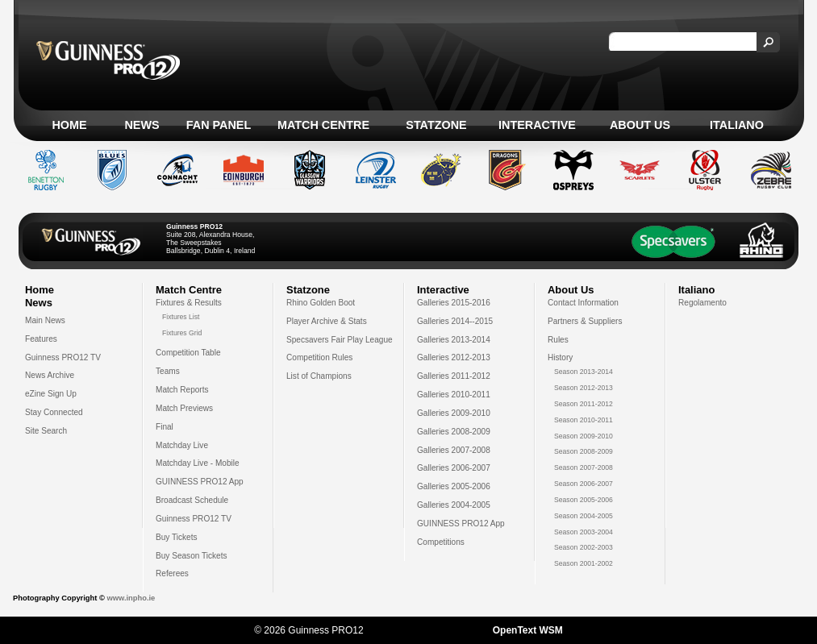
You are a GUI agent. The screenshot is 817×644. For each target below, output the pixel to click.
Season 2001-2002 (584, 563)
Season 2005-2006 (584, 500)
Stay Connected (54, 412)
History (560, 357)
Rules (558, 340)
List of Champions (319, 376)
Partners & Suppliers (585, 321)
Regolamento (702, 303)
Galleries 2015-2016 (454, 303)
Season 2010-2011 (584, 420)
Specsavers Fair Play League (340, 340)
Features (41, 339)
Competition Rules (319, 357)
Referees (172, 573)
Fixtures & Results (189, 303)
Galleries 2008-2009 (454, 432)
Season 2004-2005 (584, 516)
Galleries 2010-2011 (454, 395)
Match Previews (184, 408)
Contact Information (583, 303)
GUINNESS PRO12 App (200, 482)
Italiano (737, 125)
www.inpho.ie (131, 598)
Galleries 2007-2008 (454, 450)
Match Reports (182, 390)
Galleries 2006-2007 (454, 468)
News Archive (50, 375)
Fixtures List (181, 317)
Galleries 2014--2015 (455, 321)
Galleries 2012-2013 (454, 357)
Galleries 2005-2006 (454, 486)
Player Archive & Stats (327, 321)
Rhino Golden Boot (321, 303)
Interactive (537, 125)
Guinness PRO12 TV (63, 357)
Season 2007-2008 (584, 467)
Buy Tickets (177, 537)
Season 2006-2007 (584, 484)
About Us (640, 125)
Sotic (436, 630)
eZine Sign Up (51, 394)
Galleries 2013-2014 (454, 340)
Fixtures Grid (182, 333)
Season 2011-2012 (584, 404)
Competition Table (188, 353)
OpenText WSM (528, 630)
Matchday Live (182, 445)
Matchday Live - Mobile (198, 463)
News (142, 125)
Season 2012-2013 (584, 388)
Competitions (441, 542)
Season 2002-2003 (584, 547)
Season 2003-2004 (584, 532)
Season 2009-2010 (584, 436)
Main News (45, 320)
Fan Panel (219, 125)
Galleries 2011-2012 (454, 376)
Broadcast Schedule (192, 500)
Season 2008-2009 (584, 451)
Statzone (436, 125)
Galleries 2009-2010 (454, 413)
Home (69, 125)
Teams (168, 371)
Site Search (46, 431)
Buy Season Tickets (192, 556)
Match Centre (323, 125)
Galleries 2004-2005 (454, 505)
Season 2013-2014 (584, 372)
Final (165, 427)
